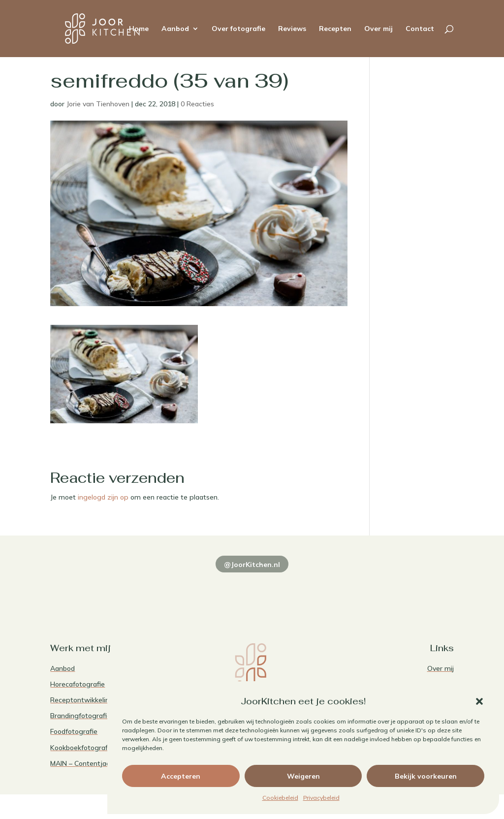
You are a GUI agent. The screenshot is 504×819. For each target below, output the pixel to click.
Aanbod (175, 29)
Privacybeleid (321, 798)
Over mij (378, 29)
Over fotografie (238, 29)
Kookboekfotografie (82, 748)
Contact (420, 29)
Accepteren (181, 776)
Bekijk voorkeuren (426, 776)
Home (139, 29)
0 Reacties (197, 104)
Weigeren (303, 776)
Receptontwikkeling (82, 700)
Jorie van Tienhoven (98, 104)
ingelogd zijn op (103, 497)
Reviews (292, 29)
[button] (479, 701)
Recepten (335, 29)
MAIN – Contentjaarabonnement (102, 763)
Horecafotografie (78, 684)
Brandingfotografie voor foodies (101, 716)
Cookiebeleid (280, 798)
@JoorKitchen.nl (252, 565)
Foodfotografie (74, 731)
